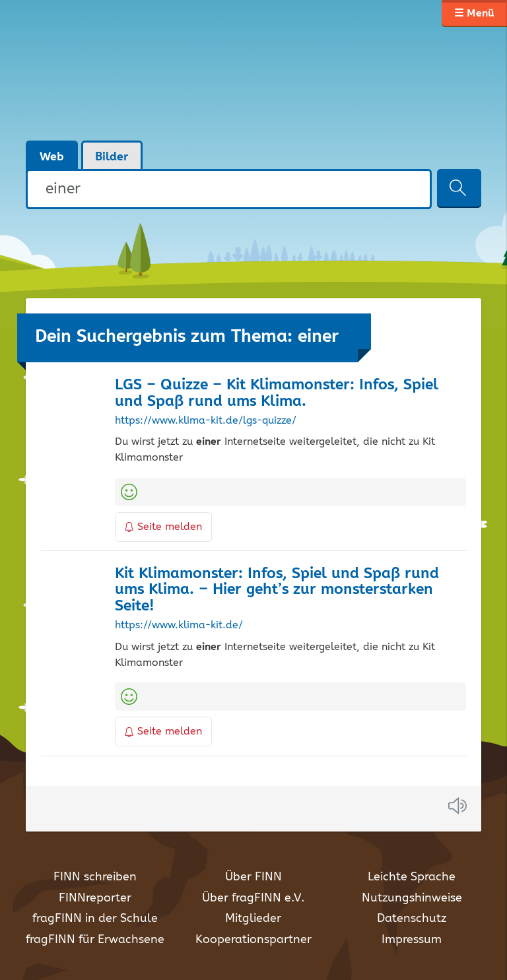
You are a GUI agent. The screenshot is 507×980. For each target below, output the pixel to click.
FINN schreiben (95, 877)
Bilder (112, 157)
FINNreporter (95, 898)
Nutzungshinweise (412, 898)
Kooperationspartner (253, 940)
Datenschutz (412, 919)
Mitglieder (253, 919)
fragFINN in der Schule (95, 919)
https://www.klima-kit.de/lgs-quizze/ (206, 421)
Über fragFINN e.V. (253, 898)
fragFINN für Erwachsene (95, 940)
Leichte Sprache (412, 877)
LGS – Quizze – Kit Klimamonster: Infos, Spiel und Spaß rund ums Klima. (277, 393)
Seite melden (164, 527)
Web (52, 157)
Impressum (412, 940)
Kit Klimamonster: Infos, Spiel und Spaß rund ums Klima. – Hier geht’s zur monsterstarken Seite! (277, 590)
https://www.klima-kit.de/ (179, 626)
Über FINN (253, 877)
